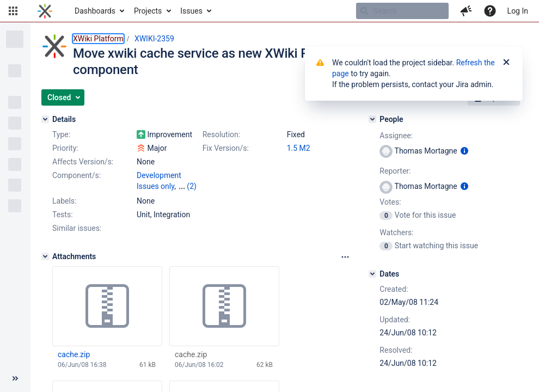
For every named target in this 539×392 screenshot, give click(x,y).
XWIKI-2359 (154, 39)
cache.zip (74, 354)
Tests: (63, 215)
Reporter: (395, 171)
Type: (61, 134)
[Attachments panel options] (345, 257)
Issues (191, 11)
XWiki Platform (98, 39)
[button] (13, 11)
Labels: (64, 201)
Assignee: (396, 136)
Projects (148, 11)
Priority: (65, 148)
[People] (372, 119)
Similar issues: (77, 228)
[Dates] (372, 274)
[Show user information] (464, 151)
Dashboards (95, 11)
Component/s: (76, 175)
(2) (192, 186)
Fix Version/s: (226, 148)
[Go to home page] (45, 11)
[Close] (506, 63)
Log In (518, 11)
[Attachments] (45, 256)
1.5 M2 (299, 148)
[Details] (45, 119)
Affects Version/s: (83, 162)
